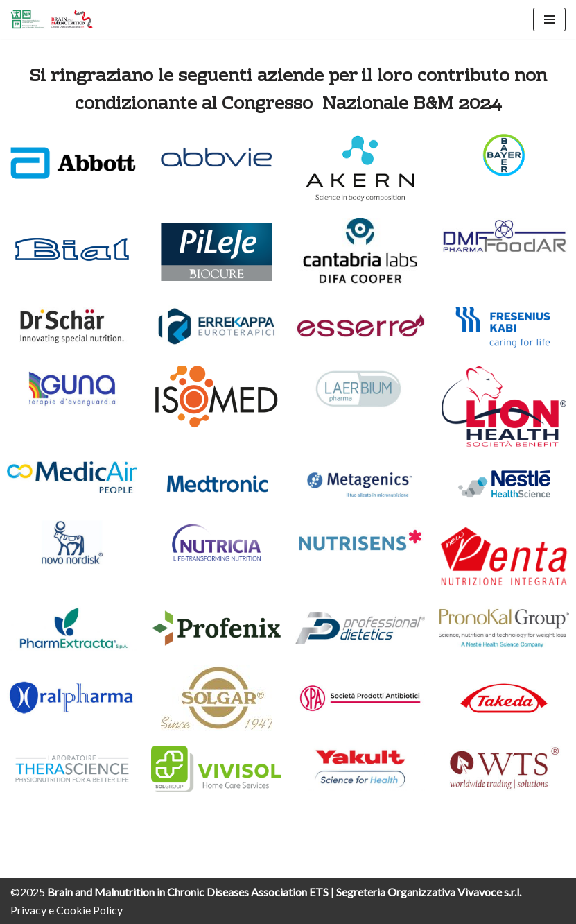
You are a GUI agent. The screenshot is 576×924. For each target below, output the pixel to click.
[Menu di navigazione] (549, 19)
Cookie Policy (89, 910)
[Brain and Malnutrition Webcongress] (52, 19)
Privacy (28, 910)
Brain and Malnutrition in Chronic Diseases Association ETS (189, 892)
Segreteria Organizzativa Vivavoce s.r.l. (429, 892)
